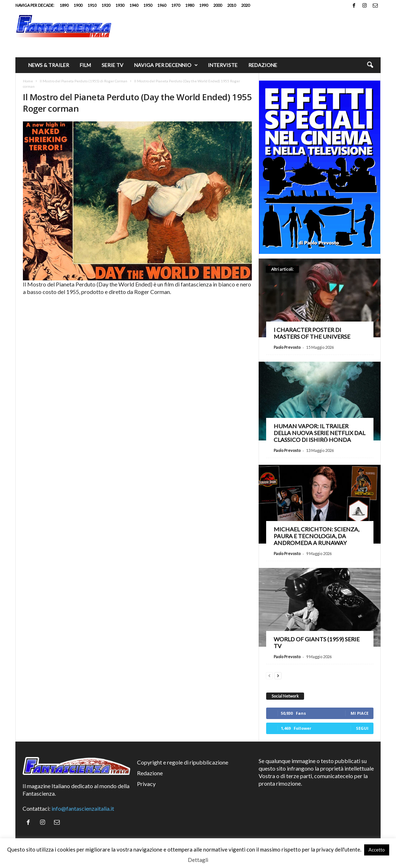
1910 (92, 5)
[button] (370, 65)
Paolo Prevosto (287, 347)
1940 (134, 5)
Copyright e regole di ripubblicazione (183, 762)
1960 (162, 5)
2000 (217, 5)
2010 (231, 5)
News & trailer (49, 65)
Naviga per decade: (35, 5)
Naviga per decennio (166, 65)
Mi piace (360, 713)
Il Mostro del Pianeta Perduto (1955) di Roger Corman (84, 81)
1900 (78, 5)
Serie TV (113, 65)
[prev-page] (269, 675)
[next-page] (278, 675)
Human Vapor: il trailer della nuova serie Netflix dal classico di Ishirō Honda (319, 433)
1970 (176, 5)
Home (28, 81)
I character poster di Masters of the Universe (312, 333)
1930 (120, 5)
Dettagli (198, 860)
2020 (245, 5)
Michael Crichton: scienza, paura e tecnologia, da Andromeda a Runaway (316, 536)
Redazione (263, 65)
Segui (362, 728)
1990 (204, 5)
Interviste (223, 65)
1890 (64, 5)
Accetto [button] (377, 850)
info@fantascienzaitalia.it (83, 808)
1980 (190, 5)
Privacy (146, 784)
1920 (106, 5)
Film (85, 65)
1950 (148, 5)
